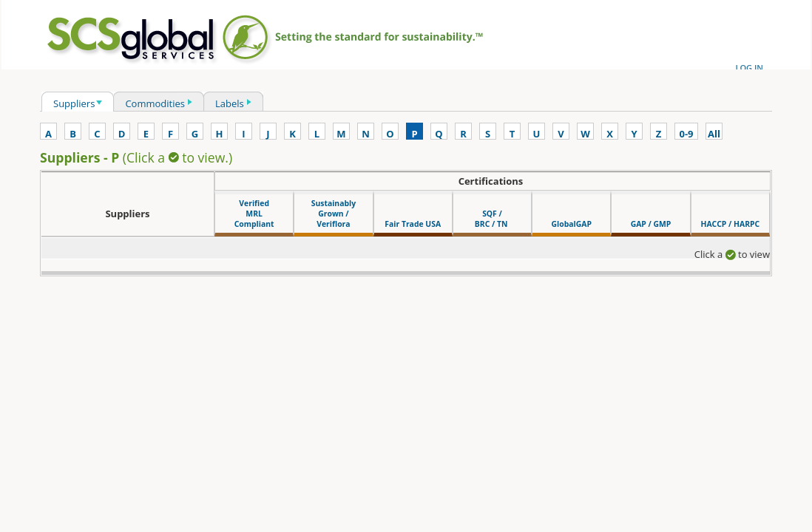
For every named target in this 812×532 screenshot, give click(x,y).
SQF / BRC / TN (492, 219)
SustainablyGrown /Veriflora (334, 214)
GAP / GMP (651, 224)
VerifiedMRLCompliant (254, 214)
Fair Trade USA (413, 224)
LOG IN (749, 68)
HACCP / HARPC (730, 224)
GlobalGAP (572, 224)
